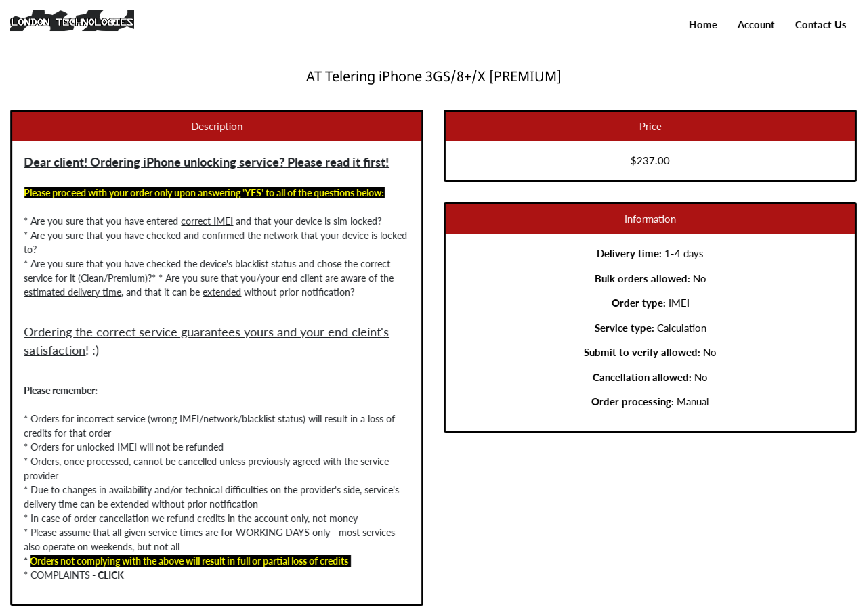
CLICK (109, 575)
